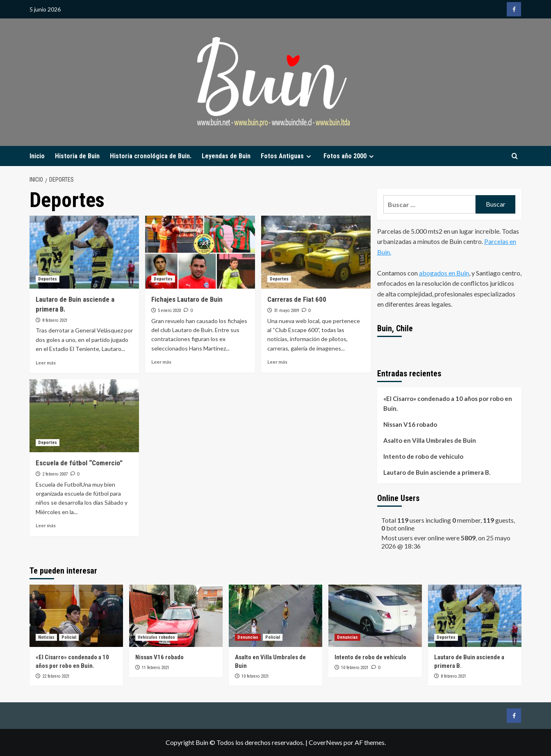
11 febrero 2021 (156, 668)
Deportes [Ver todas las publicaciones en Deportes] (48, 279)
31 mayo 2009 (286, 311)
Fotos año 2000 (350, 156)
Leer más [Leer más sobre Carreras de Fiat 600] (277, 362)
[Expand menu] (309, 156)
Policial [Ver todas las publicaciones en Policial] (69, 637)
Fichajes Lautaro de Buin (187, 299)
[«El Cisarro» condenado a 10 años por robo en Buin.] (76, 616)
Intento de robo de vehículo (423, 456)
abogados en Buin (444, 273)
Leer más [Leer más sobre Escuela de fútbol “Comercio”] (46, 525)
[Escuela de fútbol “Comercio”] (84, 416)
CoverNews (326, 742)
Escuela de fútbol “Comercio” (79, 463)
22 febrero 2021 (56, 676)
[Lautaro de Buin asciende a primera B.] (84, 252)
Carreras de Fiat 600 (297, 299)
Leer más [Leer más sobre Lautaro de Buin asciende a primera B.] (46, 363)
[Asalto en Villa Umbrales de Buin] (275, 616)
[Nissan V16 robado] (176, 616)
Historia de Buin (77, 156)
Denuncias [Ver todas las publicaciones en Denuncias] (248, 637)
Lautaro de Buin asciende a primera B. (437, 472)
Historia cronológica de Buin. (151, 156)
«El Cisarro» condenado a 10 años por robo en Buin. (448, 403)
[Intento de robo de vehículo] (375, 616)
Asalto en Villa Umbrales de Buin (430, 440)
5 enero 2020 (169, 311)
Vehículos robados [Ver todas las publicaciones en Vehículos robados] (156, 637)
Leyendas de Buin (226, 156)
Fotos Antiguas (287, 156)
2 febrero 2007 (55, 474)
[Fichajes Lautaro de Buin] (200, 252)
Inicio (37, 156)
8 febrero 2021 (55, 320)
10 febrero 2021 (255, 676)
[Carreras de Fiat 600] (316, 252)
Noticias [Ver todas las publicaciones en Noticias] (46, 637)
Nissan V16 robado (410, 424)
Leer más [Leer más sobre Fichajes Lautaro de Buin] (161, 362)
